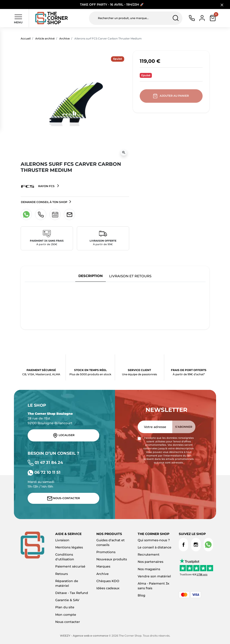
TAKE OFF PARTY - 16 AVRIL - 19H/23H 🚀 (112, 4)
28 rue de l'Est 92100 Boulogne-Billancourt (50, 418)
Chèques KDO (108, 581)
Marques (103, 566)
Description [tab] (91, 276)
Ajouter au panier (171, 96)
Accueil (26, 38)
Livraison (62, 540)
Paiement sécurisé (70, 566)
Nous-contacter (64, 498)
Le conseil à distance (155, 547)
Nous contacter (68, 622)
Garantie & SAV (67, 600)
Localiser (64, 435)
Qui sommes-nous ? (154, 540)
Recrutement (149, 554)
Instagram (196, 545)
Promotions (106, 552)
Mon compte (66, 615)
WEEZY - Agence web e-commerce (84, 636)
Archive (64, 38)
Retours (62, 574)
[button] (213, 18)
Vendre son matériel (154, 576)
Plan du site (65, 607)
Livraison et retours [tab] (130, 276)
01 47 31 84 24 (45, 462)
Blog (142, 595)
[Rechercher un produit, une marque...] (136, 18)
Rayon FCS (38, 186)
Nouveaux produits (112, 559)
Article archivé (45, 38)
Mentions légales (69, 547)
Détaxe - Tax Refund (72, 593)
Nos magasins (149, 569)
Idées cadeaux (108, 588)
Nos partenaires (150, 562)
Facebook (183, 545)
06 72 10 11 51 (44, 472)
